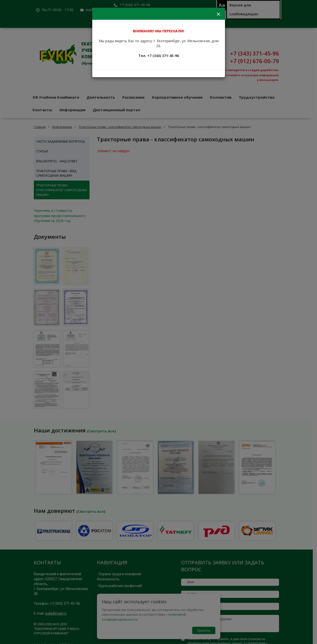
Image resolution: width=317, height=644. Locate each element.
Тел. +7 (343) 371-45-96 (159, 56)
